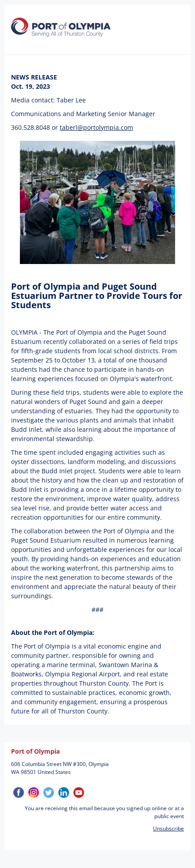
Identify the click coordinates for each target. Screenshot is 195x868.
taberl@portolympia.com (96, 127)
